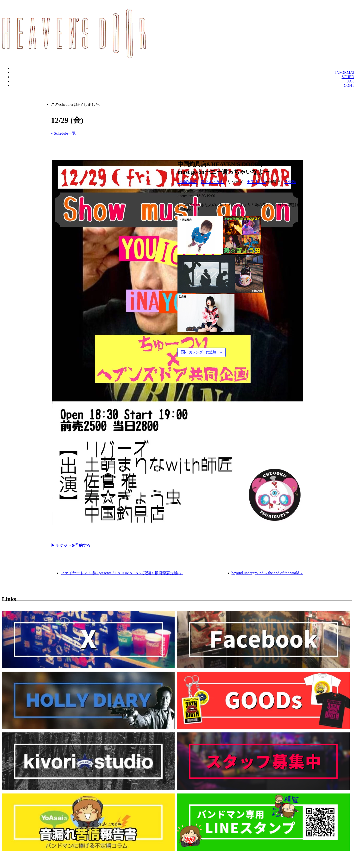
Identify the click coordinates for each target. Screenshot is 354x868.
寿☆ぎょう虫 (212, 182)
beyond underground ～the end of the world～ (267, 573)
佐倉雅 (290, 182)
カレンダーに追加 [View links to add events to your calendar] (202, 352)
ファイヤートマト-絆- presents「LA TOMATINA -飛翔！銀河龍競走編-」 (122, 573)
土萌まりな (256, 182)
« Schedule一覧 (63, 133)
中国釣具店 (187, 182)
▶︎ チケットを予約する (71, 545)
